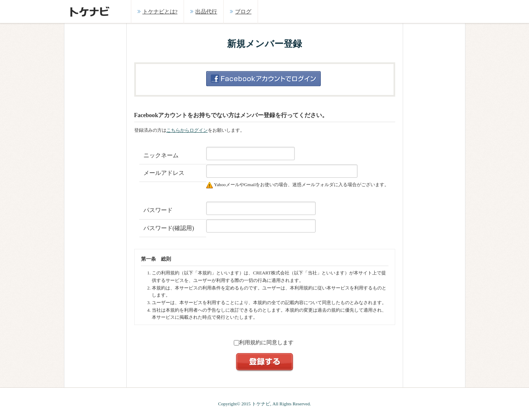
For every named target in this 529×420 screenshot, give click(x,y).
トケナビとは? (160, 12)
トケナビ (261, 404)
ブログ (243, 12)
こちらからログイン (187, 130)
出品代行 (206, 12)
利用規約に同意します (264, 342)
